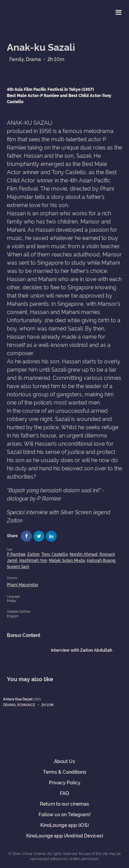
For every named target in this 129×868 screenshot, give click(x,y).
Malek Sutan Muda (67, 560)
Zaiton (33, 554)
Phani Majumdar (23, 584)
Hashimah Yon (33, 560)
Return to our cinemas (64, 803)
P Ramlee (16, 554)
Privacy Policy (65, 782)
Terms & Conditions (65, 771)
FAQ (64, 793)
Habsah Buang (101, 560)
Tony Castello (55, 554)
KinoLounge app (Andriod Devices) (65, 835)
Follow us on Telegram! (65, 814)
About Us (64, 761)
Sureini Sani (18, 566)
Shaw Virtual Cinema (29, 11)
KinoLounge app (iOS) (64, 825)
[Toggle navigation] (119, 12)
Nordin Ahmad (84, 554)
